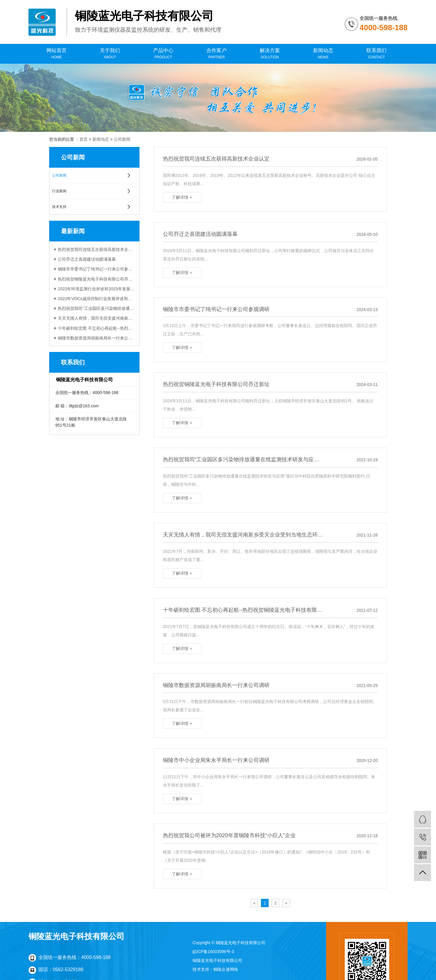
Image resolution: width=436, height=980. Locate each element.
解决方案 (270, 54)
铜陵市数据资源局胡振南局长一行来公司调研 (96, 338)
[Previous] (254, 903)
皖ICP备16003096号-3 (213, 952)
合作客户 (217, 54)
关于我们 (110, 54)
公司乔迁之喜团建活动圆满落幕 (87, 259)
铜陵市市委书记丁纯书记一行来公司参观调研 (96, 269)
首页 (84, 139)
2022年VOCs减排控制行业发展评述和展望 (96, 299)
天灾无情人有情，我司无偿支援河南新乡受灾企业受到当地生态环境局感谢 (96, 318)
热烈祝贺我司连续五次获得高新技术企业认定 (96, 249)
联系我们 (376, 54)
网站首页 (57, 54)
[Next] (286, 903)
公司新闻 (122, 139)
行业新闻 (59, 191)
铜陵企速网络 (226, 969)
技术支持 (59, 207)
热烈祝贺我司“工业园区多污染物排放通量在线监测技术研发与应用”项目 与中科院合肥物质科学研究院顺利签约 (96, 308)
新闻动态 (323, 54)
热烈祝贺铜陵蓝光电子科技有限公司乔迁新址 (96, 279)
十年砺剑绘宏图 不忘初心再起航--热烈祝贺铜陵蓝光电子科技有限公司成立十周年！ (96, 328)
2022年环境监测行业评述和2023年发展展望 (96, 289)
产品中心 (163, 54)
